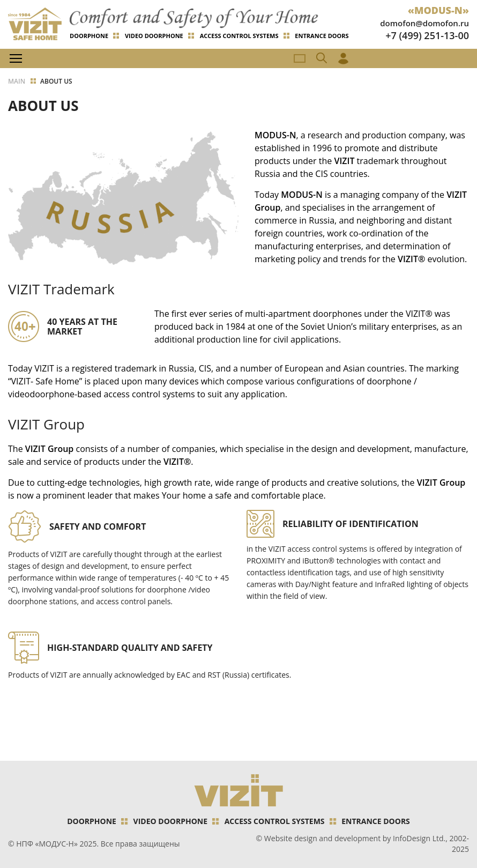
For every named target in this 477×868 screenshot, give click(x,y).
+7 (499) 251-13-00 (427, 35)
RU (300, 58)
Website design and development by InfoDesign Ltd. (355, 838)
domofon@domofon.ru (424, 23)
